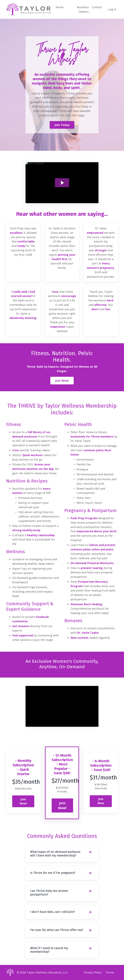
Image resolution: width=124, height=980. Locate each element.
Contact (97, 7)
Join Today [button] (62, 125)
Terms (110, 972)
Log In (112, 9)
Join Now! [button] (62, 381)
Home (60, 7)
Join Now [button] (101, 801)
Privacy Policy (93, 972)
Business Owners (83, 9)
